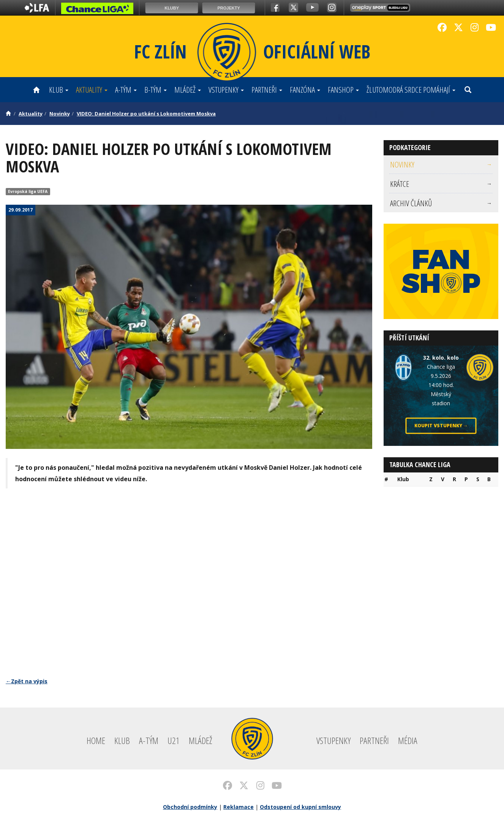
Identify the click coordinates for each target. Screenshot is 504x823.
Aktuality (92, 90)
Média (408, 740)
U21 (174, 740)
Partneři (267, 90)
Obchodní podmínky (190, 807)
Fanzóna (305, 90)
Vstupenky (226, 90)
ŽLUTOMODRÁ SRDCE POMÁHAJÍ (411, 90)
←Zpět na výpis (27, 681)
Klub (59, 90)
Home (96, 740)
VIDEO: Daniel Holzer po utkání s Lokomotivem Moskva (146, 114)
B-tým (156, 90)
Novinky (60, 114)
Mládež (188, 90)
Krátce (441, 184)
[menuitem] (441, 165)
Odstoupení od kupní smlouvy (300, 807)
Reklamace (239, 807)
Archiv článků (441, 203)
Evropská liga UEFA (28, 191)
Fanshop (343, 90)
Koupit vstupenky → (441, 426)
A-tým (126, 90)
